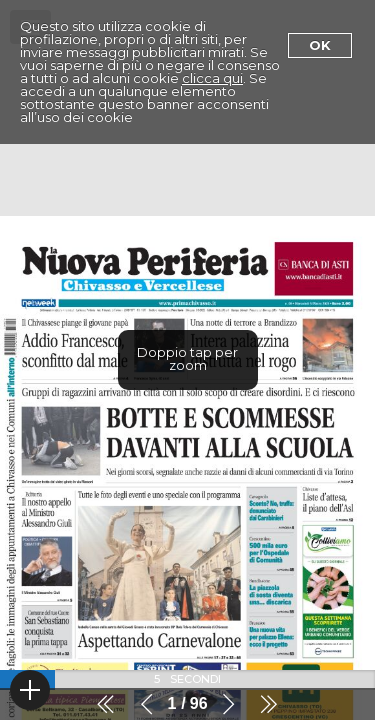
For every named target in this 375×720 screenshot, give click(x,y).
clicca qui (212, 78)
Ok (320, 45)
